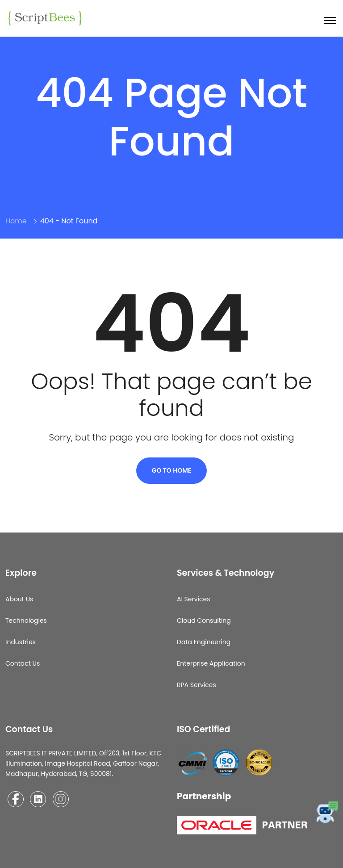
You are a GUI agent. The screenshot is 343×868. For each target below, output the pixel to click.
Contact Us (23, 663)
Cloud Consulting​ (204, 621)
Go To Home (172, 470)
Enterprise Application (211, 663)
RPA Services (197, 685)
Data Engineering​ (204, 642)
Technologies (26, 621)
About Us (19, 599)
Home (16, 221)
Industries (21, 642)
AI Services (194, 599)
